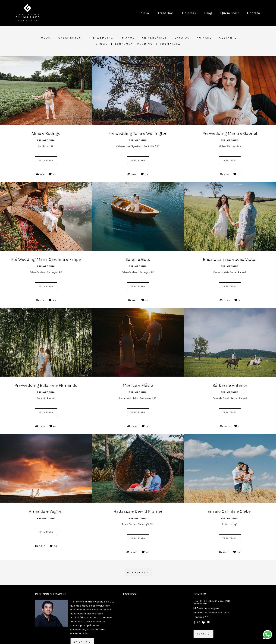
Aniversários (155, 38)
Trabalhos (166, 13)
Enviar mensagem (208, 608)
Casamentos (70, 38)
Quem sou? (230, 13)
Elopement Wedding (134, 44)
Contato (254, 13)
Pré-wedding (101, 38)
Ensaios (182, 38)
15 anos (128, 38)
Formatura (170, 44)
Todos (45, 38)
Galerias (189, 13)
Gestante (228, 38)
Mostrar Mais (138, 572)
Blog (208, 13)
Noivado (204, 38)
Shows (102, 44)
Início (144, 13)
